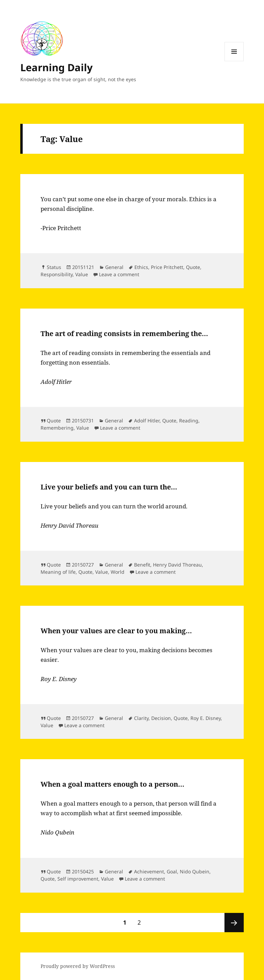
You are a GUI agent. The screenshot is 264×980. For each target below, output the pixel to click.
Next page (234, 923)
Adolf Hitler (147, 421)
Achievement (149, 871)
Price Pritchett (167, 267)
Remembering (57, 428)
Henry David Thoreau (177, 565)
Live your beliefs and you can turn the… (109, 487)
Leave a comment (119, 274)
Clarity (141, 718)
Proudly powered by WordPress (78, 966)
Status (54, 267)
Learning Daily (57, 67)
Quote (193, 267)
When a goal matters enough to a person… (112, 784)
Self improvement (78, 879)
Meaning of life (58, 572)
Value (82, 274)
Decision (161, 718)
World (118, 572)
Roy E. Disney (206, 718)
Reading (189, 421)
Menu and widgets (234, 61)
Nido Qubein (195, 871)
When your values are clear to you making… (116, 631)
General (114, 267)
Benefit (142, 565)
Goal (172, 871)
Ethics (141, 267)
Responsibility (57, 274)
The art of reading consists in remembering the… (124, 333)
